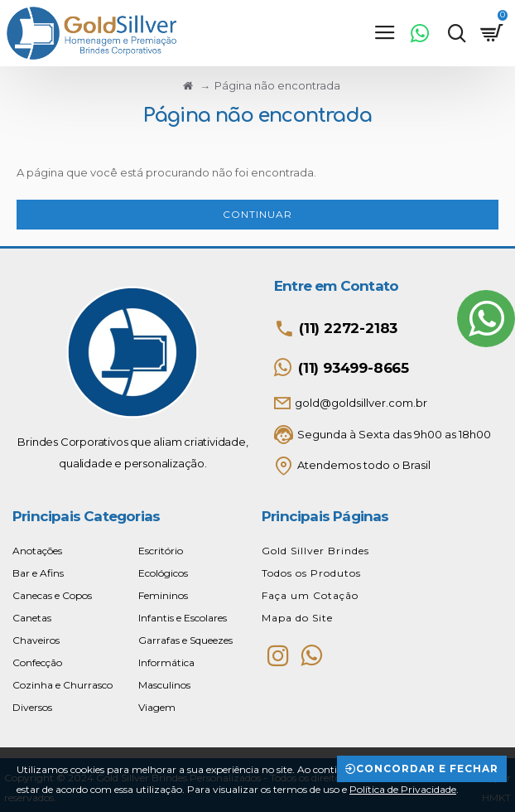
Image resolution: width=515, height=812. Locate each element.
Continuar (257, 214)
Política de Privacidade (403, 789)
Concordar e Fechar (427, 768)
